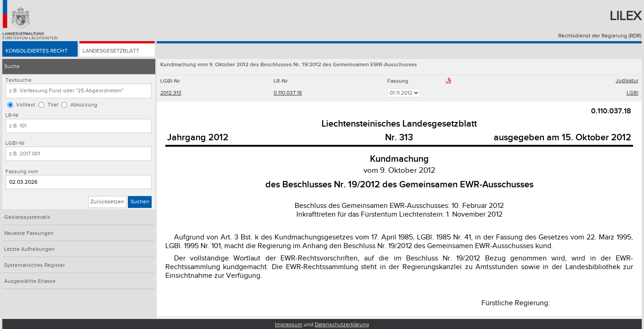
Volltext (26, 105)
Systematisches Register (34, 265)
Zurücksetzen (107, 202)
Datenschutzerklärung (342, 325)
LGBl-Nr (15, 143)
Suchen (140, 202)
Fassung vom (22, 172)
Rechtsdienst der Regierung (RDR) (600, 36)
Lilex (626, 16)
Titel (53, 105)
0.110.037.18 (288, 93)
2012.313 (171, 93)
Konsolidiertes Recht (37, 51)
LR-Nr (12, 115)
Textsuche (18, 80)
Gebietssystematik (27, 217)
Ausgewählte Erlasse (30, 281)
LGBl (633, 93)
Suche (12, 66)
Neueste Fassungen (29, 233)
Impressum (289, 325)
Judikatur (627, 81)
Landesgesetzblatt (111, 51)
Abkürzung (84, 105)
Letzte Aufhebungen (29, 249)
